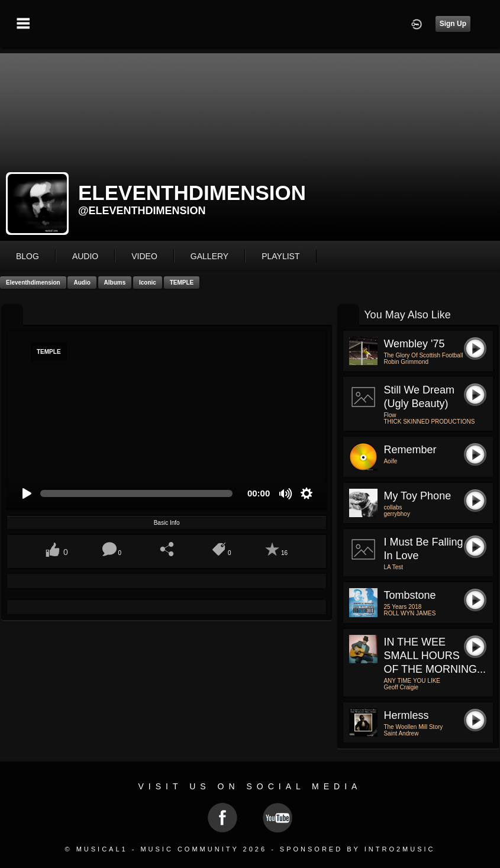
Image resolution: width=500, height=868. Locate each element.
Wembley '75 (414, 344)
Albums (115, 283)
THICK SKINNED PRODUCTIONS (429, 422)
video (144, 256)
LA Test (393, 567)
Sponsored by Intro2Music (358, 849)
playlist (280, 256)
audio (85, 256)
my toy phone (417, 496)
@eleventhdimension (142, 211)
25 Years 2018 (402, 607)
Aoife (390, 461)
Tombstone (409, 595)
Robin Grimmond (406, 362)
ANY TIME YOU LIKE (412, 681)
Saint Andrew (401, 733)
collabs (393, 507)
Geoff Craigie (401, 687)
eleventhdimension (33, 283)
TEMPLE (182, 283)
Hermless (406, 715)
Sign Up (453, 24)
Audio (82, 283)
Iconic (148, 283)
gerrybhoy (396, 514)
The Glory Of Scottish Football (423, 355)
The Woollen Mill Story (413, 727)
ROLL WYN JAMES (409, 613)
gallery (209, 256)
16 (284, 553)
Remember (410, 450)
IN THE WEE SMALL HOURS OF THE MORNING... (435, 656)
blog (28, 256)
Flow (390, 415)
